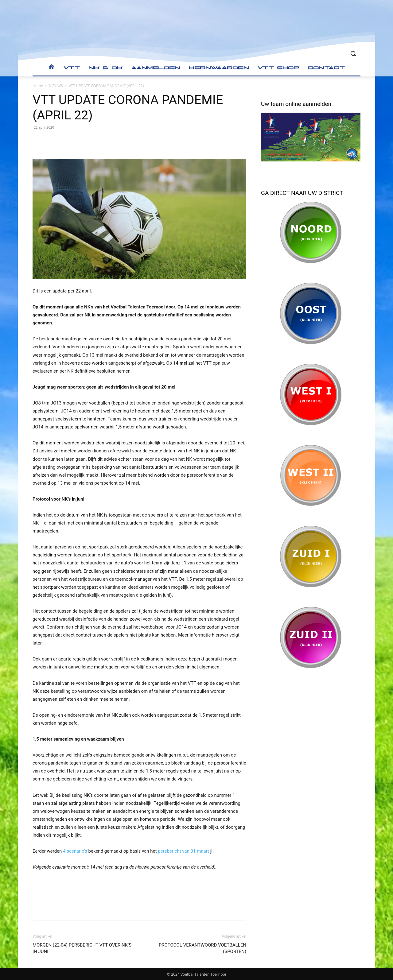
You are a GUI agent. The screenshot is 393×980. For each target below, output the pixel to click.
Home (38, 86)
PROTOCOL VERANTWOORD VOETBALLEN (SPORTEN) (202, 948)
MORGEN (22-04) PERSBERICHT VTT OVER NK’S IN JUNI (82, 948)
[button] (353, 53)
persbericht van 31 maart (183, 851)
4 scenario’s (75, 851)
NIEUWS (56, 86)
